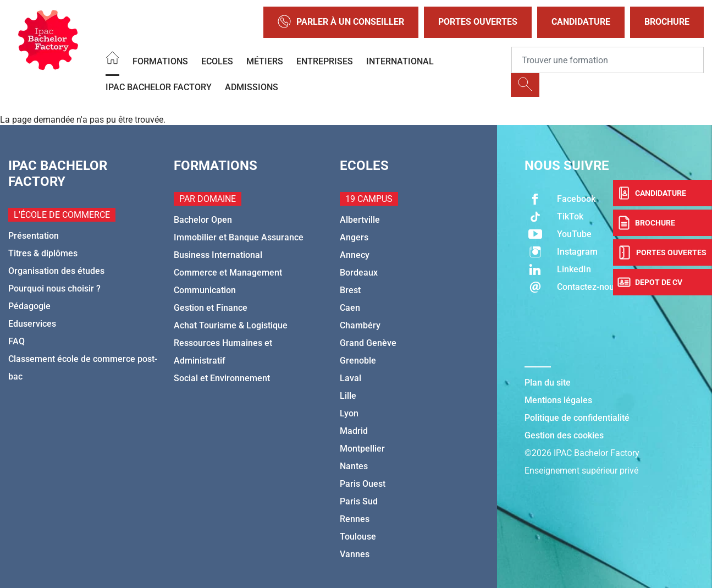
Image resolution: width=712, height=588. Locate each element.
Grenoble (358, 361)
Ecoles (217, 61)
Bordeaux (359, 273)
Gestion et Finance (211, 308)
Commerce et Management (228, 273)
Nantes (354, 466)
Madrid (354, 431)
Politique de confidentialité (577, 418)
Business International (218, 255)
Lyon (349, 413)
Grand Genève (368, 343)
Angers (354, 237)
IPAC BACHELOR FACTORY (159, 87)
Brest (350, 290)
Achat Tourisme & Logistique (231, 325)
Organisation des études (56, 271)
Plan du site (548, 383)
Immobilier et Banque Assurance (239, 237)
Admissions (252, 87)
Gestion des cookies (564, 435)
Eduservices (32, 324)
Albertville (360, 220)
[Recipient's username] (608, 60)
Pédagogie (29, 306)
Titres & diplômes (43, 253)
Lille (348, 396)
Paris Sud (359, 501)
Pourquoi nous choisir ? (54, 288)
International (400, 61)
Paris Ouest (363, 484)
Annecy (355, 255)
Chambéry (360, 325)
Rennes (355, 519)
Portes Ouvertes (478, 22)
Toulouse (358, 537)
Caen (350, 308)
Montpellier (362, 449)
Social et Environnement (222, 378)
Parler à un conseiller (341, 22)
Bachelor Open (203, 220)
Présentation (34, 236)
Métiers (265, 61)
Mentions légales (558, 400)
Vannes (355, 554)
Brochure (667, 22)
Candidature (581, 22)
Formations (160, 61)
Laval (351, 378)
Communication (205, 290)
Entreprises (325, 61)
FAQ (16, 341)
